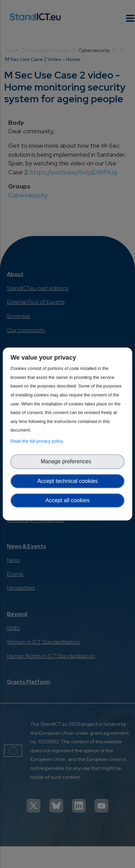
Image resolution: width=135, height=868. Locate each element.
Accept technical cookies (67, 481)
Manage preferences (68, 461)
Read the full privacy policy (38, 441)
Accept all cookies (67, 500)
